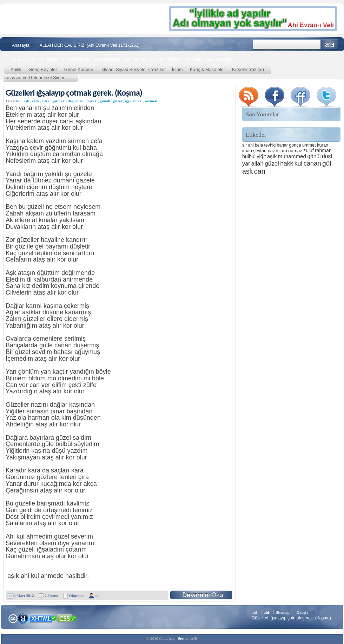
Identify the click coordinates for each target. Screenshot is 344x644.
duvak (91, 101)
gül (327, 163)
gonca (295, 145)
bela (259, 145)
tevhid (270, 145)
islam (282, 151)
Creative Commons (13, 618)
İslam (177, 69)
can (260, 171)
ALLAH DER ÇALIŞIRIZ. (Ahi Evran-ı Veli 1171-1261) (90, 45)
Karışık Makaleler (207, 69)
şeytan (260, 151)
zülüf (308, 150)
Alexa (23, 618)
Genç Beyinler (43, 69)
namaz (295, 151)
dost (327, 156)
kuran (323, 145)
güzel (118, 101)
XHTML (42, 618)
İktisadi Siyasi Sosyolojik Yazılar (133, 69)
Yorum (51, 595)
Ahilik (16, 69)
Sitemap (283, 612)
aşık (272, 156)
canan (312, 163)
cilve (45, 101)
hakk (287, 163)
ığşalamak (133, 101)
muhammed (292, 156)
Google (302, 612)
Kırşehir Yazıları (248, 69)
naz (272, 151)
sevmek (151, 101)
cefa (36, 101)
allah (257, 164)
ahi (97, 595)
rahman (323, 150)
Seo (181, 638)
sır (244, 145)
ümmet (309, 145)
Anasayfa (21, 45)
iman (247, 151)
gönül (314, 156)
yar (246, 163)
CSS (67, 618)
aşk (26, 101)
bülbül (249, 156)
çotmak (58, 101)
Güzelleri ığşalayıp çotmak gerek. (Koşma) (74, 93)
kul (299, 163)
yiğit (261, 156)
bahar (282, 145)
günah (105, 101)
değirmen (76, 101)
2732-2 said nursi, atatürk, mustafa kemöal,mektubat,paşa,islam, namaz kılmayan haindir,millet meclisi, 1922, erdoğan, (123, 59)
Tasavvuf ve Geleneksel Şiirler (34, 78)
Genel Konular (79, 69)
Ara (329, 44)
